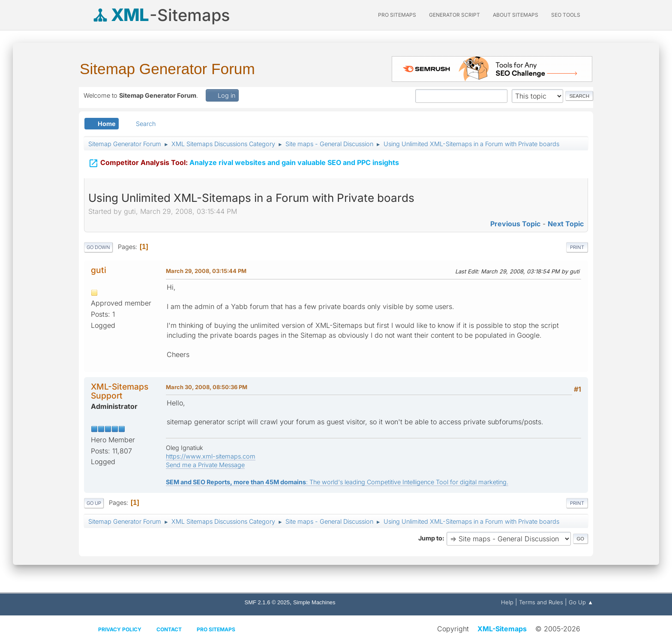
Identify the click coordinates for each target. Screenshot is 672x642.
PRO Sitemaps (397, 15)
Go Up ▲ (581, 602)
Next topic (566, 224)
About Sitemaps (516, 15)
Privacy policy (120, 629)
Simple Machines (314, 602)
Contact (169, 629)
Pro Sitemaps (216, 629)
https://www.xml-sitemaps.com (211, 456)
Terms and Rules (541, 602)
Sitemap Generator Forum (167, 69)
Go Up (94, 503)
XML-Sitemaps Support (120, 391)
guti (99, 270)
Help (507, 602)
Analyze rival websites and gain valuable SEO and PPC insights (244, 163)
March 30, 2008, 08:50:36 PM (207, 387)
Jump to (430, 538)
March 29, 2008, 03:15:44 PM (206, 271)
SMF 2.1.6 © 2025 (267, 602)
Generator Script (454, 15)
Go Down (98, 247)
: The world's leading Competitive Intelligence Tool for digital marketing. (337, 482)
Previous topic (515, 224)
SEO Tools (566, 15)
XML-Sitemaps (502, 629)
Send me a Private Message (205, 465)
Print (577, 247)
